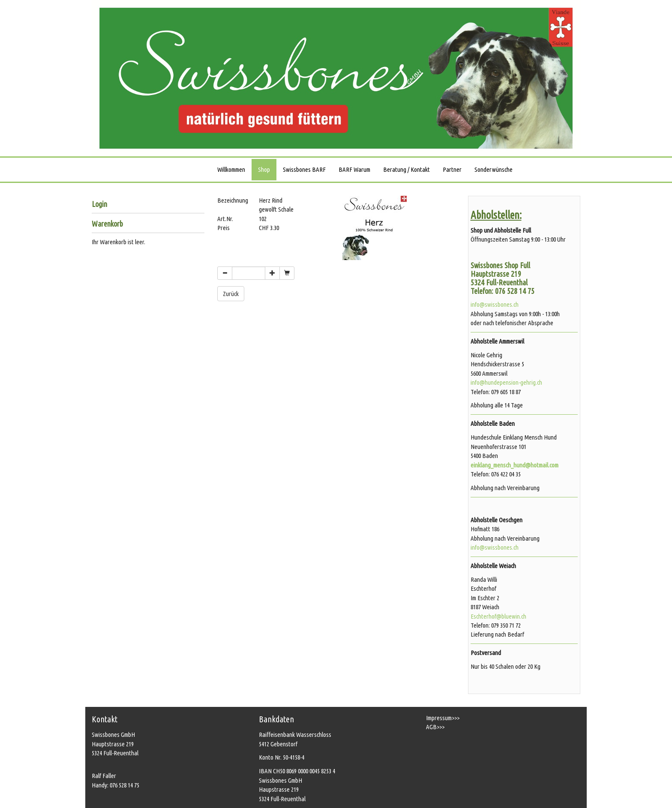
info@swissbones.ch (495, 304)
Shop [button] (264, 169)
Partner (452, 169)
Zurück (231, 294)
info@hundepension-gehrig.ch (506, 382)
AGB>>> (435, 727)
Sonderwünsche (493, 169)
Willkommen (231, 169)
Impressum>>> (443, 718)
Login (99, 204)
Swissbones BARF (304, 169)
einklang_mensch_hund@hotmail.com (514, 465)
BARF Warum (354, 169)
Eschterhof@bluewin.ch (498, 616)
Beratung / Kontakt (406, 169)
